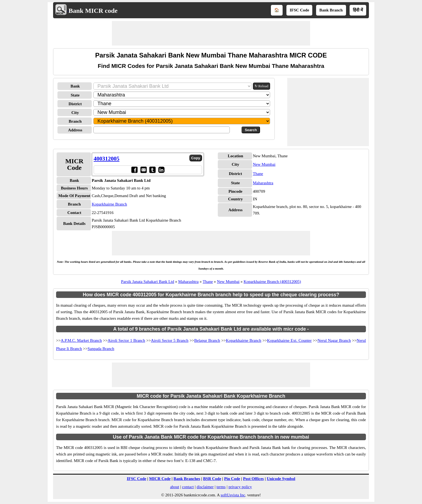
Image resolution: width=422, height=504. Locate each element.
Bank (75, 86)
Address (75, 130)
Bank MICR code (93, 11)
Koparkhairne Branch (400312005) (272, 282)
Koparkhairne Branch (109, 204)
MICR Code (160, 479)
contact (188, 487)
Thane (258, 174)
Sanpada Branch (101, 349)
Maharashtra (263, 183)
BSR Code (212, 479)
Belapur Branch (207, 340)
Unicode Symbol (281, 479)
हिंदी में (358, 10)
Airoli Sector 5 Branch (170, 340)
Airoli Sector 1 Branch (126, 340)
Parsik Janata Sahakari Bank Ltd (147, 282)
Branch (75, 121)
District (75, 104)
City (75, 113)
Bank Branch (331, 10)
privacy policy (240, 487)
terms (221, 487)
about (175, 487)
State (75, 95)
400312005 (107, 159)
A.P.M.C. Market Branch (81, 340)
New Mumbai (264, 164)
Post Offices (253, 479)
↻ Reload (262, 86)
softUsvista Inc (233, 495)
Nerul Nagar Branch (334, 340)
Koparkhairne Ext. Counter (289, 340)
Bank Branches (187, 479)
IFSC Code (299, 10)
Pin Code (232, 479)
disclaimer (205, 487)
